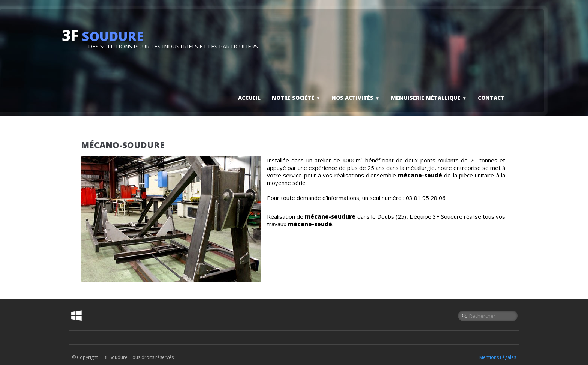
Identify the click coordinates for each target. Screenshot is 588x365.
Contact (491, 98)
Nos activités (355, 98)
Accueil (249, 98)
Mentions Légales (498, 357)
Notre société (296, 98)
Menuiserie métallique (429, 98)
